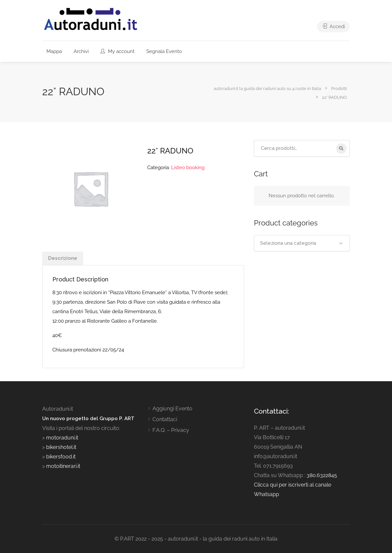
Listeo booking (188, 168)
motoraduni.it (62, 438)
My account (117, 51)
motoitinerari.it (62, 466)
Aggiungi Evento (172, 409)
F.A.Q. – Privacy (171, 430)
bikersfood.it (61, 457)
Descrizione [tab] (63, 258)
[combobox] (302, 243)
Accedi (333, 27)
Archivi (81, 51)
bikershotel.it (61, 447)
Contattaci (165, 419)
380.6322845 (322, 475)
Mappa (54, 51)
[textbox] (302, 243)
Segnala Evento (164, 51)
